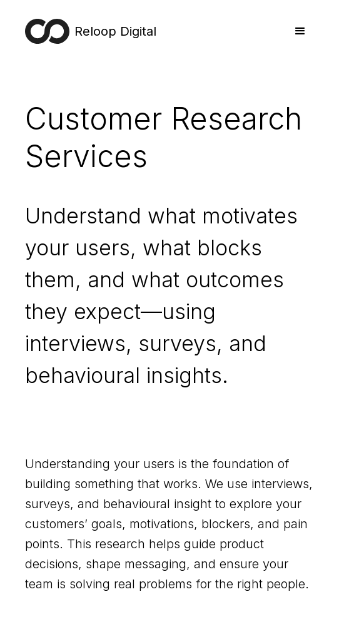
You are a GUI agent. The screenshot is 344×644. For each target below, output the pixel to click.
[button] (300, 31)
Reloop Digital (115, 31)
